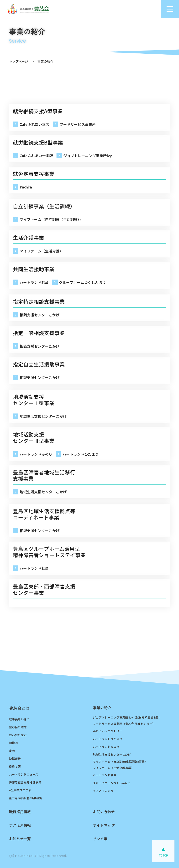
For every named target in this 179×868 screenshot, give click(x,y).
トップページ (19, 61)
